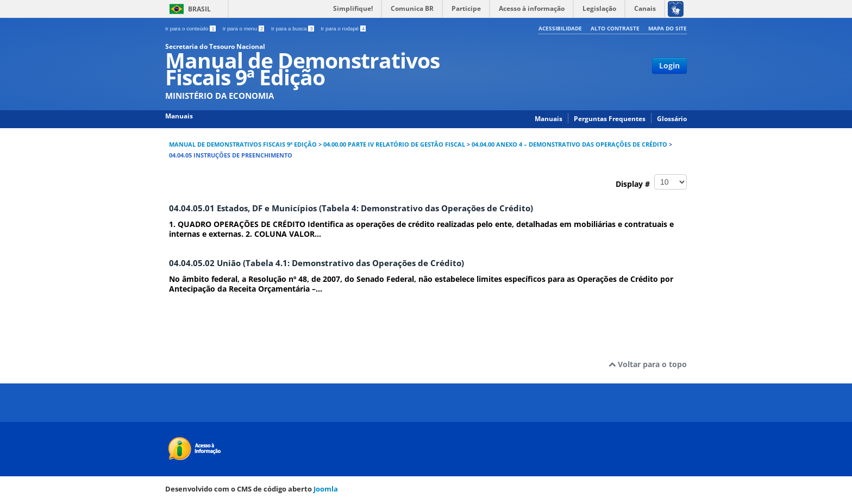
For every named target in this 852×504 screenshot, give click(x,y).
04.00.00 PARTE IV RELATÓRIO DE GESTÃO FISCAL (394, 144)
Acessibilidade (560, 28)
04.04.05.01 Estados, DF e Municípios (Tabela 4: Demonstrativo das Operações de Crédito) (351, 208)
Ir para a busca (293, 29)
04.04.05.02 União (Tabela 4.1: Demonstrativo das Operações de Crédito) (317, 263)
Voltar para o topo (648, 364)
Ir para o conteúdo (191, 29)
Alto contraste (615, 28)
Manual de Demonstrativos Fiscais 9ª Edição (243, 144)
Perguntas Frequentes (610, 119)
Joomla (326, 489)
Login (669, 65)
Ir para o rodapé (343, 29)
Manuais (549, 119)
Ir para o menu (244, 29)
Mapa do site (668, 28)
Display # (651, 182)
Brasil (199, 9)
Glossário (672, 119)
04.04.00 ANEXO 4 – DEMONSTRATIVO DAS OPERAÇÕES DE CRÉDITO (569, 144)
